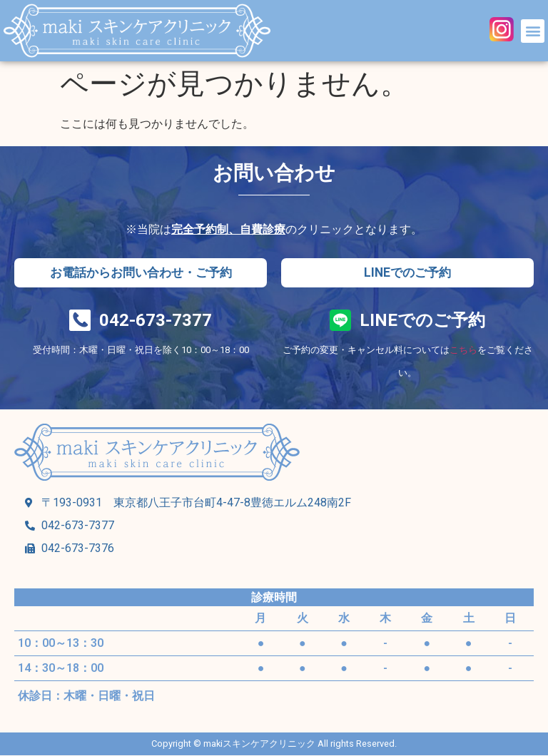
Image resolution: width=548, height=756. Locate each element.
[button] (533, 31)
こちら (463, 351)
